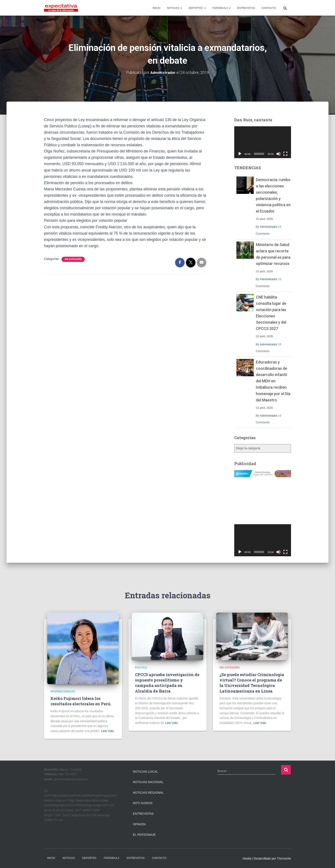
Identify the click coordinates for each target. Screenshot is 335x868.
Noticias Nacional (148, 782)
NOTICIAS (174, 8)
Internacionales (63, 691)
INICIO (157, 8)
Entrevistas (143, 814)
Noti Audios (143, 803)
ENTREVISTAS (246, 8)
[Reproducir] (240, 154)
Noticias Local (145, 772)
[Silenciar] (278, 154)
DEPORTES (197, 8)
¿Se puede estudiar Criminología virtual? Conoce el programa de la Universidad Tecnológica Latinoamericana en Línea (252, 683)
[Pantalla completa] (285, 154)
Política (141, 668)
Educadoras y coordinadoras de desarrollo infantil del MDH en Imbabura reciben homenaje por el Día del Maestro (273, 381)
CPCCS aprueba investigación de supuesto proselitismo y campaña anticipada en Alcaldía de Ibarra (167, 683)
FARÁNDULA (222, 8)
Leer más (107, 731)
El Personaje (144, 835)
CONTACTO (269, 8)
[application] (263, 142)
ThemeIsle (284, 858)
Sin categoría (73, 259)
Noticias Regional (148, 793)
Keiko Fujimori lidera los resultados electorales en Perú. (81, 701)
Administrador (268, 227)
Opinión (139, 824)
